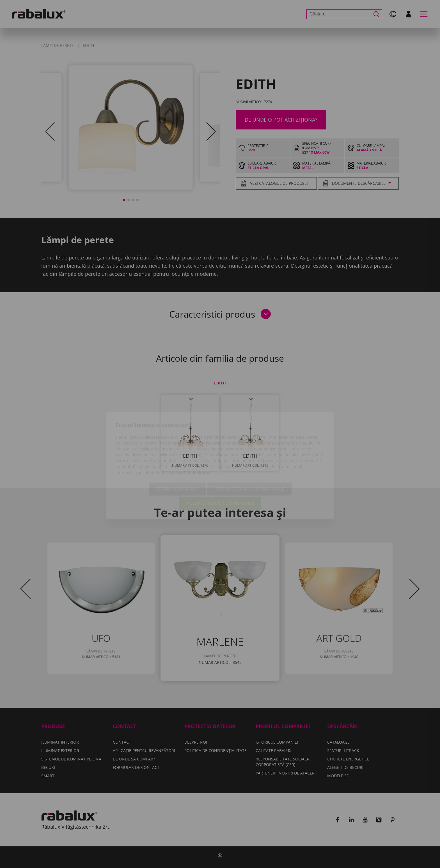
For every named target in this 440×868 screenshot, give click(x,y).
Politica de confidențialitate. (183, 441)
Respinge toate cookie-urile (249, 458)
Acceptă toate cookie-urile (220, 472)
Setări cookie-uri (177, 458)
